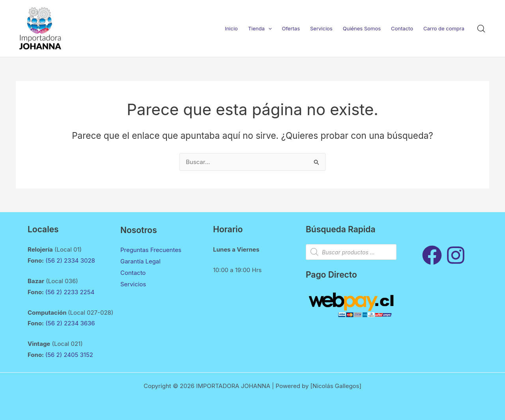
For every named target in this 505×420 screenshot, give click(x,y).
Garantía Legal (140, 261)
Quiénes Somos (362, 28)
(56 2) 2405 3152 (69, 355)
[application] (268, 28)
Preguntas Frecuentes (151, 250)
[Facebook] (432, 255)
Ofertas (291, 28)
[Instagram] (456, 255)
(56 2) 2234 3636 (70, 323)
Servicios (321, 28)
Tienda (260, 28)
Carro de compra (444, 28)
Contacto (402, 28)
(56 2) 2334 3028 (71, 260)
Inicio (231, 28)
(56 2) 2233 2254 (70, 292)
